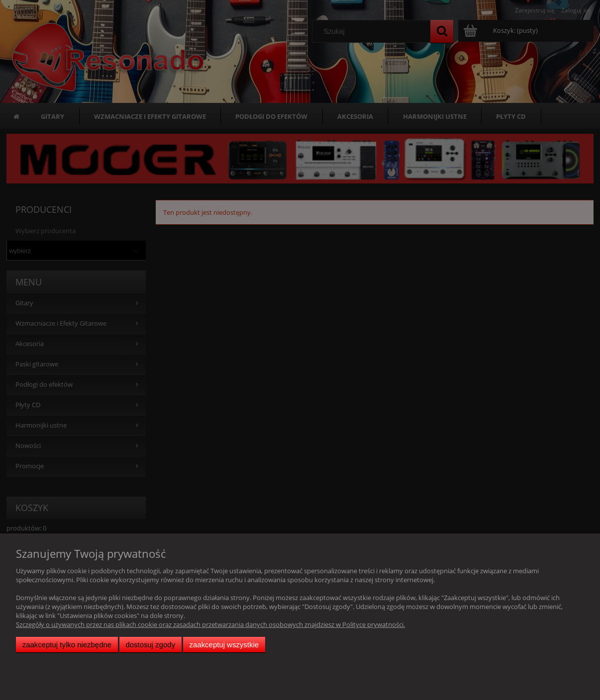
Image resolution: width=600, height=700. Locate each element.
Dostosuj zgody (150, 645)
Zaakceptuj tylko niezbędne (67, 645)
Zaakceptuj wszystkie (224, 645)
